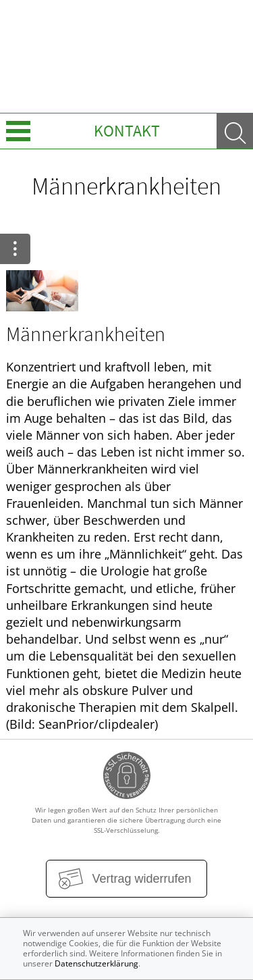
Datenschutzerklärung (96, 963)
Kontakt (127, 131)
